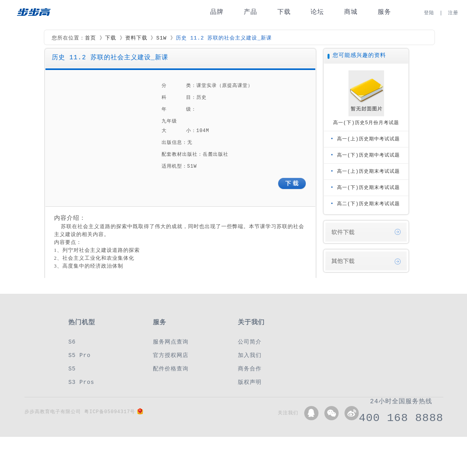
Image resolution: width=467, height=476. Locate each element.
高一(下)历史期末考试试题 (368, 188)
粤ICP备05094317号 (110, 412)
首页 (90, 38)
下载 (284, 12)
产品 (250, 12)
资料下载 (136, 38)
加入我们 (250, 355)
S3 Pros (81, 382)
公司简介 (250, 342)
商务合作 (250, 369)
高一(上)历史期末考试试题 (368, 171)
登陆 (429, 13)
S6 (72, 342)
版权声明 (250, 382)
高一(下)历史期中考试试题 (368, 155)
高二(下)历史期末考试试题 (368, 204)
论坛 (317, 12)
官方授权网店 (171, 355)
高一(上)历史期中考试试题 (368, 139)
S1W (161, 38)
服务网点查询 (171, 342)
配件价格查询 (171, 369)
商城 (351, 12)
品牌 (217, 12)
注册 (453, 13)
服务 (384, 12)
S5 (72, 369)
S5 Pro (79, 355)
